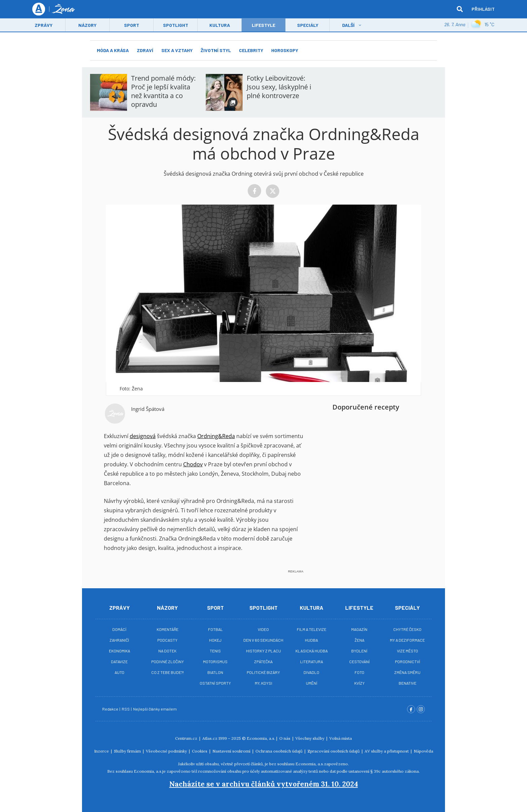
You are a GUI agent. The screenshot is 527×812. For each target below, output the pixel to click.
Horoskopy (285, 50)
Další (348, 26)
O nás (285, 738)
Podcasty (167, 640)
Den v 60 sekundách (263, 640)
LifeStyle (263, 26)
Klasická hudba (312, 651)
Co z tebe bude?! (168, 672)
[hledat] (460, 9)
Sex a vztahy (177, 50)
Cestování (359, 661)
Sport (132, 26)
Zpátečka (263, 661)
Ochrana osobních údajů (279, 751)
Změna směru (407, 672)
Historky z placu (263, 651)
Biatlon (215, 672)
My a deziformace (407, 640)
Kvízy (359, 683)
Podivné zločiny (168, 661)
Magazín (359, 629)
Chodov (193, 464)
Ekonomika (119, 651)
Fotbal (215, 629)
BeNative (408, 683)
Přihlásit (483, 9)
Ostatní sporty (215, 683)
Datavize (119, 661)
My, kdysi (263, 683)
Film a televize (312, 629)
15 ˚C (483, 25)
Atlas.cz (210, 738)
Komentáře (168, 629)
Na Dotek (167, 651)
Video (263, 629)
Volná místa (341, 738)
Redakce (111, 709)
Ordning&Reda (216, 436)
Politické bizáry (263, 672)
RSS (126, 709)
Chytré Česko (407, 629)
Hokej (215, 640)
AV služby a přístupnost (387, 751)
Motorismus (215, 661)
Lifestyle (359, 608)
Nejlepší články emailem (155, 709)
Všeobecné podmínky (167, 751)
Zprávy (44, 26)
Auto (119, 672)
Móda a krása (113, 50)
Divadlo (311, 672)
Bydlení (359, 651)
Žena (359, 640)
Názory (87, 26)
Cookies (200, 751)
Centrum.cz (187, 738)
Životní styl (216, 50)
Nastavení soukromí (232, 751)
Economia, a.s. (261, 738)
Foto (359, 672)
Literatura (312, 661)
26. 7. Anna (455, 25)
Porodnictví (408, 661)
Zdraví (145, 50)
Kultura (220, 26)
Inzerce (102, 751)
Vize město (408, 651)
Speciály (308, 26)
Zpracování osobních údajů (334, 751)
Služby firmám (128, 751)
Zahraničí (119, 640)
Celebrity (251, 50)
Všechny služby (310, 738)
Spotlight (176, 26)
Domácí (119, 629)
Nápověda (423, 751)
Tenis (215, 651)
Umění (312, 683)
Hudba (311, 640)
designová (143, 436)
